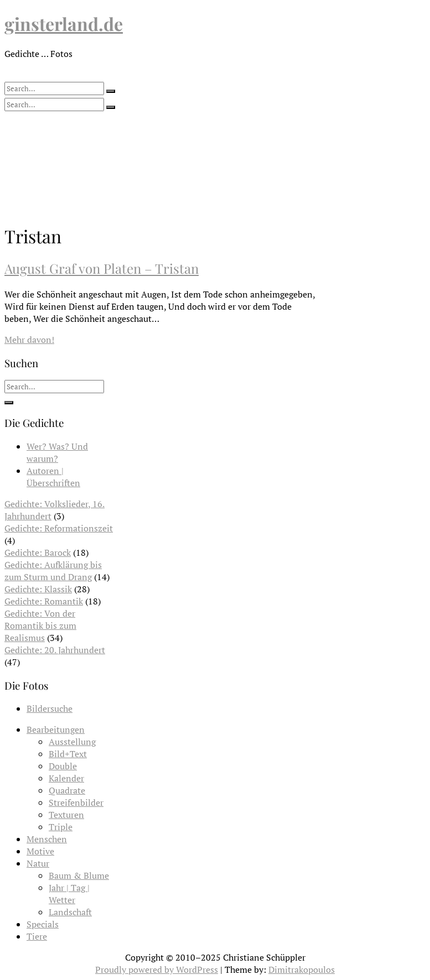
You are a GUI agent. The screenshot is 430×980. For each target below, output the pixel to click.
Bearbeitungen (56, 729)
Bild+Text (68, 754)
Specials (43, 924)
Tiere (37, 936)
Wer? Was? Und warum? (57, 452)
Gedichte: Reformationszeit (59, 528)
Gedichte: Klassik (38, 589)
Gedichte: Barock (38, 552)
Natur (38, 863)
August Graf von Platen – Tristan (102, 268)
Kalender (66, 778)
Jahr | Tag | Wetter (69, 894)
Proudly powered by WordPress (157, 969)
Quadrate (67, 790)
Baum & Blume (79, 875)
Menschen (47, 839)
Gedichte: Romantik (44, 601)
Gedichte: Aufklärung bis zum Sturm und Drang (53, 571)
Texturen (66, 815)
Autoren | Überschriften (53, 477)
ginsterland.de (64, 24)
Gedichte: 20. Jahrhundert (55, 650)
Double (63, 766)
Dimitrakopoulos (302, 969)
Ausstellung (72, 742)
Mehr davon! (29, 340)
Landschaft (70, 912)
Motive (40, 851)
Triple (61, 827)
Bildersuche (50, 708)
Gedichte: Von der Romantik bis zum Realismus (40, 625)
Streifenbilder (76, 802)
